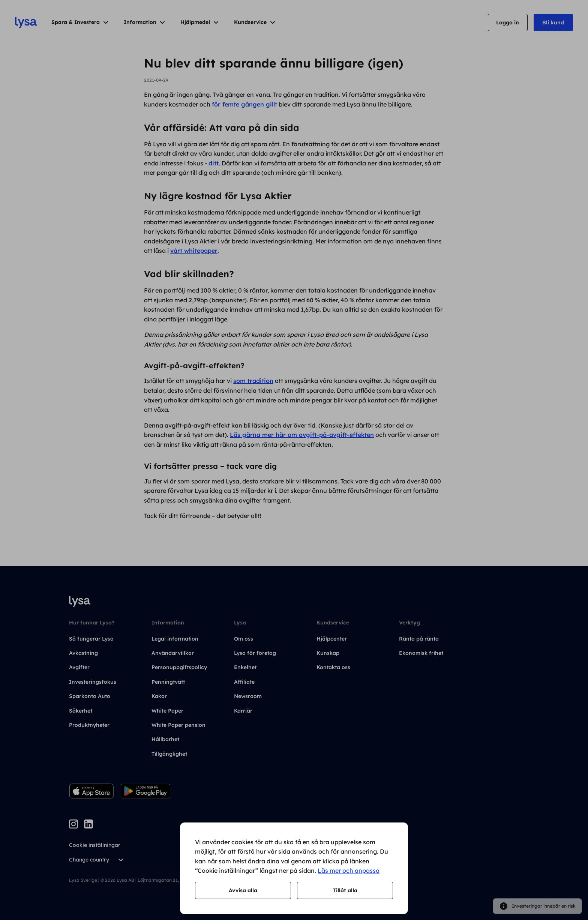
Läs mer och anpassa (349, 870)
